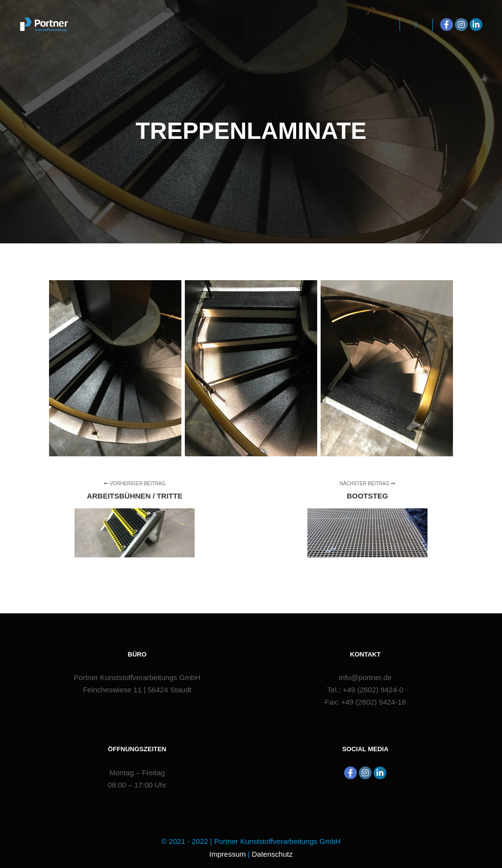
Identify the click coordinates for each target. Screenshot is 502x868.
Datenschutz (272, 854)
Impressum (227, 854)
